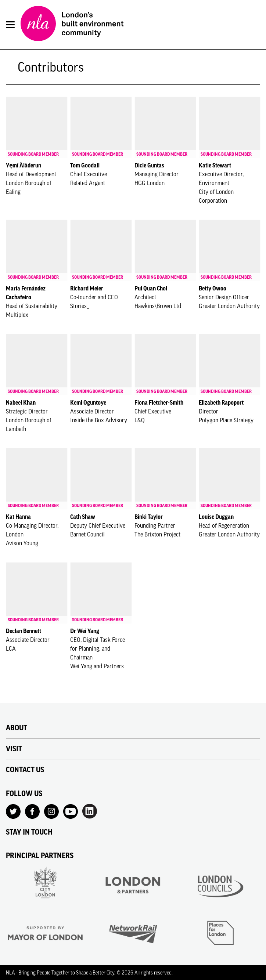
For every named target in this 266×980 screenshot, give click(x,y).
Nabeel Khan (21, 402)
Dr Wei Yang (85, 631)
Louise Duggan (216, 517)
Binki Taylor (149, 517)
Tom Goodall (85, 165)
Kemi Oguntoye (88, 402)
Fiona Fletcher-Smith (159, 402)
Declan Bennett (24, 631)
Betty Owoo (213, 288)
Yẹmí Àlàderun (24, 165)
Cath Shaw (83, 517)
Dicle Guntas (149, 165)
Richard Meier (87, 288)
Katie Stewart (215, 165)
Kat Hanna (18, 517)
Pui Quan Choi (151, 288)
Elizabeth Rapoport (221, 402)
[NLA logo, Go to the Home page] (72, 25)
